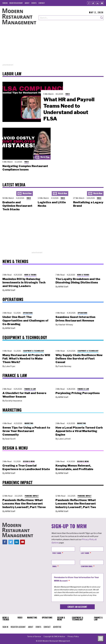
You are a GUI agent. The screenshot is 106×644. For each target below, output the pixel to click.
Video (68, 94)
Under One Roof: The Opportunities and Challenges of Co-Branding (25, 321)
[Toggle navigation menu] (101, 639)
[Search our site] (69, 18)
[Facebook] (89, 3)
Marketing (29, 423)
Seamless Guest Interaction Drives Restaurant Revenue (75, 319)
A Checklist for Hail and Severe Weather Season (24, 395)
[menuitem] (5, 3)
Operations (28, 313)
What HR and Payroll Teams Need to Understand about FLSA (69, 109)
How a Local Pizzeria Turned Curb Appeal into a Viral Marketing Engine (79, 431)
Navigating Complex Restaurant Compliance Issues (25, 168)
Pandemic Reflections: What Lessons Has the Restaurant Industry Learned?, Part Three (24, 504)
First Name (57, 553)
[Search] (102, 18)
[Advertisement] (53, 46)
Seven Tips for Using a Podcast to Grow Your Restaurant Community (26, 431)
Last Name (85, 553)
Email (55, 566)
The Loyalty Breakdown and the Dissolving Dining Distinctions (78, 281)
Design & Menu (29, 461)
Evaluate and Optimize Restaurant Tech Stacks (17, 206)
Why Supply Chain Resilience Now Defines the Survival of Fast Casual (79, 359)
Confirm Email (87, 566)
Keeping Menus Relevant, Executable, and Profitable (74, 467)
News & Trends (30, 275)
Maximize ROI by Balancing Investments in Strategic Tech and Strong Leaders (24, 283)
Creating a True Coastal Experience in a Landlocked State (26, 467)
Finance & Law (30, 389)
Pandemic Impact (32, 496)
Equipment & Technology (34, 351)
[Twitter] (93, 3)
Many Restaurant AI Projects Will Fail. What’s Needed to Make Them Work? (26, 359)
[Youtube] (102, 3)
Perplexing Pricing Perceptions (78, 393)
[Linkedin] (97, 3)
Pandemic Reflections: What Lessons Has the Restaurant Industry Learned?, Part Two (76, 504)
